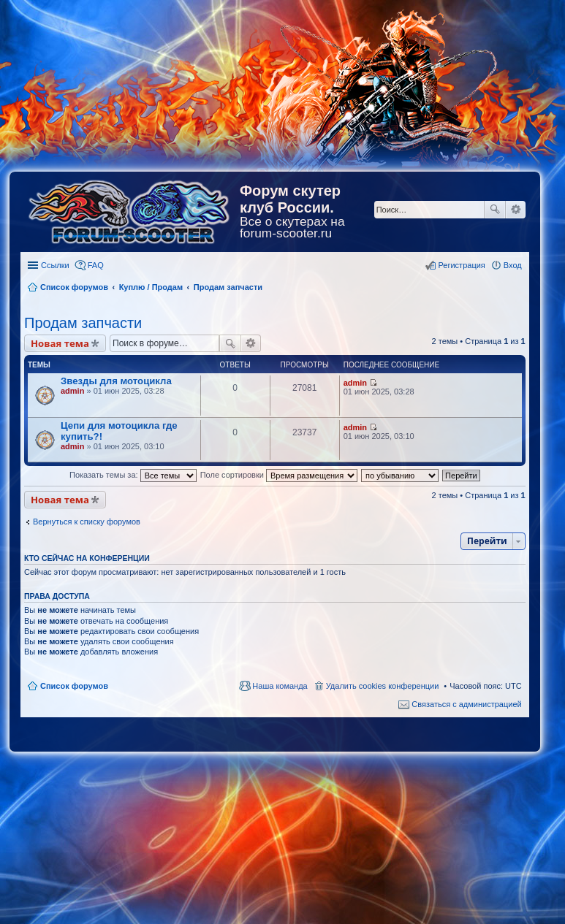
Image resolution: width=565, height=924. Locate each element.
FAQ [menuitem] (96, 265)
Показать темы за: (133, 475)
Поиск (495, 210)
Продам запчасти (83, 323)
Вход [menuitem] (513, 265)
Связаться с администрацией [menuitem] (466, 704)
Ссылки (55, 265)
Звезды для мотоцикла (116, 381)
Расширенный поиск (516, 210)
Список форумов (74, 686)
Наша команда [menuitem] (280, 686)
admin (72, 391)
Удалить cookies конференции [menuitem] (383, 686)
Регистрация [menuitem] (461, 265)
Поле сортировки (279, 475)
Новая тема (60, 343)
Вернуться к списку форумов (87, 522)
